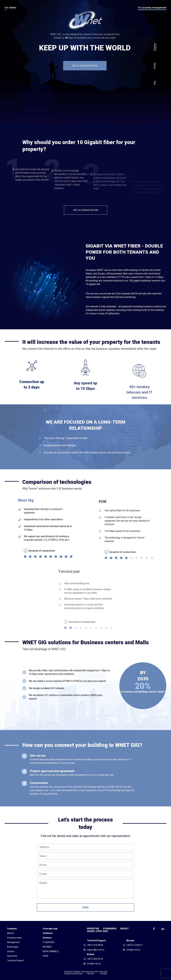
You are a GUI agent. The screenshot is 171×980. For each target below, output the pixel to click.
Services (47, 938)
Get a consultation (85, 66)
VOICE (46, 956)
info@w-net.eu (133, 950)
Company (12, 929)
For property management (152, 8)
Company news (14, 938)
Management (13, 942)
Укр (155, 83)
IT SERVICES (48, 942)
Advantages (13, 947)
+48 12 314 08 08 (95, 945)
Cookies (103, 974)
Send (85, 907)
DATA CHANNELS (51, 951)
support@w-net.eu (96, 950)
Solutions (48, 933)
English (155, 47)
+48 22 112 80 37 (134, 945)
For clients (10, 8)
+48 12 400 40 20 (95, 959)
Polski (155, 66)
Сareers (11, 951)
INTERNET (47, 947)
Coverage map (50, 929)
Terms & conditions (73, 974)
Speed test (12, 956)
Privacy (91, 974)
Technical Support (15, 960)
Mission (11, 933)
